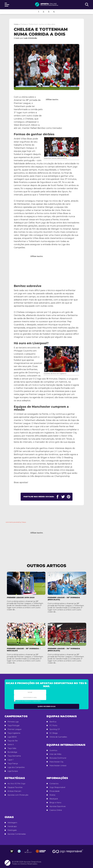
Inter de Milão (55, 754)
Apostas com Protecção (18, 795)
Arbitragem (12, 823)
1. (39, 12)
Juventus (53, 750)
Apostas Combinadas (17, 834)
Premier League (15, 729)
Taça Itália (12, 748)
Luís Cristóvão (30, 38)
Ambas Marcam (14, 791)
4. (54, 12)
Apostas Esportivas (58, 806)
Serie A (11, 745)
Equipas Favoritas (15, 787)
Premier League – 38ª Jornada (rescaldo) (64, 599)
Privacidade (55, 791)
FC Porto (53, 726)
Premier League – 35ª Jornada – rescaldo (24, 650)
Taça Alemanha (14, 756)
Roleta (52, 795)
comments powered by (16, 522)
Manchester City (56, 762)
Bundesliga (12, 752)
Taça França (13, 764)
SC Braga (54, 733)
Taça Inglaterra (14, 733)
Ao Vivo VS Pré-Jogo (16, 784)
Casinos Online (56, 810)
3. (49, 12)
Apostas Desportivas (32, 862)
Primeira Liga (13, 722)
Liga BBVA (12, 737)
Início (16, 24)
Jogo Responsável (57, 787)
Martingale (12, 830)
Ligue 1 (11, 760)
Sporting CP (55, 729)
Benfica (53, 722)
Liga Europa (13, 771)
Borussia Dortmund (58, 758)
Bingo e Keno (55, 803)
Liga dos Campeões (16, 767)
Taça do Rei (13, 741)
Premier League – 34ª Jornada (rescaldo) (64, 650)
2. (44, 12)
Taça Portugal (13, 726)
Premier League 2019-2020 (21, 597)
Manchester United (58, 766)
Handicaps (12, 826)
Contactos (54, 784)
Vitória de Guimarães (58, 737)
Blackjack (54, 799)
